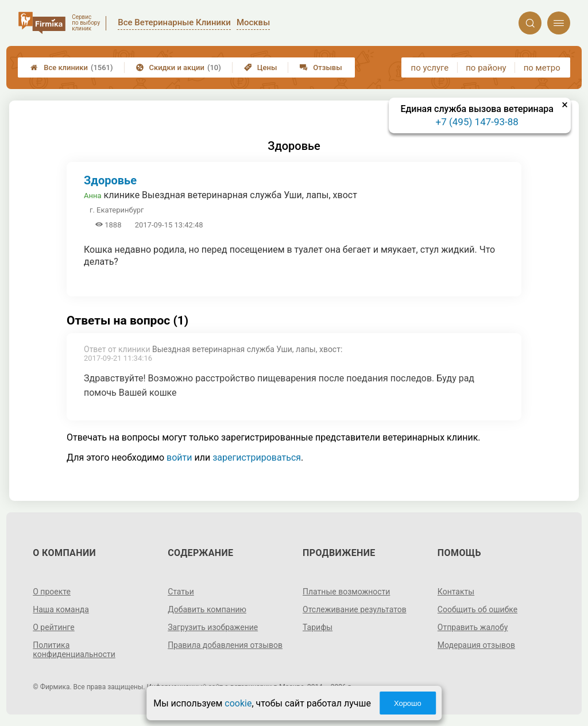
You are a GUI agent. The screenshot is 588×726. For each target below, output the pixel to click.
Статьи (181, 592)
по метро (542, 68)
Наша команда (61, 609)
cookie (238, 703)
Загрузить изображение (213, 627)
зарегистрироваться (257, 457)
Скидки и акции (179, 67)
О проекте (52, 592)
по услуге (430, 68)
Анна (93, 196)
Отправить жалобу (473, 627)
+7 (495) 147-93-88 (477, 122)
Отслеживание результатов (355, 609)
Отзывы (321, 67)
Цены (261, 67)
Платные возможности (346, 592)
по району (486, 68)
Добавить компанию (207, 609)
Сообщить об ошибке (477, 609)
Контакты (456, 592)
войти (179, 457)
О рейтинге (54, 627)
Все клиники (71, 67)
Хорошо (408, 703)
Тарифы (318, 627)
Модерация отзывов (476, 645)
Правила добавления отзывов (225, 645)
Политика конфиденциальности (74, 650)
